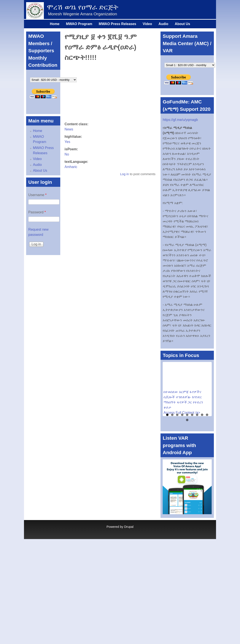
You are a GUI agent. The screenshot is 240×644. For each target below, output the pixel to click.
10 (187, 420)
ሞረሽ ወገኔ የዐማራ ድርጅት (83, 7)
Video (147, 24)
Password (37, 212)
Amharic (71, 167)
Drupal (129, 527)
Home (55, 24)
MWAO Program (79, 24)
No (67, 154)
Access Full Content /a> (182, 413)
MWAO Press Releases (117, 24)
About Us (182, 24)
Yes (67, 142)
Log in (125, 174)
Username (37, 195)
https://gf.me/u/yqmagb (180, 120)
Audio (163, 24)
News (69, 129)
